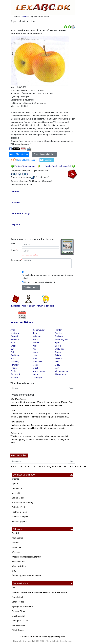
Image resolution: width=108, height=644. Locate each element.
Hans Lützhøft (17, 422)
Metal (35, 365)
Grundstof (15, 374)
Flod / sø (15, 355)
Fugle (13, 371)
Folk (13, 359)
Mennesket (38, 362)
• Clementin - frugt (21, 214)
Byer (13, 343)
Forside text (17, 597)
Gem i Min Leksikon (19, 154)
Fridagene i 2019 (20, 621)
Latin (35, 355)
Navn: (14, 243)
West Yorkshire (19, 566)
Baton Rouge (18, 602)
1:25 (14, 571)
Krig (35, 349)
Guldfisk (16, 533)
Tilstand (59, 359)
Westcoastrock (19, 562)
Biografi (14, 336)
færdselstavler (18, 625)
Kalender (37, 336)
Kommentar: (15, 260)
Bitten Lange (16, 433)
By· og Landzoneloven (22, 607)
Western (16, 552)
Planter (58, 330)
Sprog (58, 346)
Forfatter (15, 365)
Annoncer (25, 637)
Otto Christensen (19, 399)
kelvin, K (16, 493)
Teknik (58, 355)
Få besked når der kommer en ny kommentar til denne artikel (47, 277)
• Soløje (16, 203)
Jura (35, 333)
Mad (35, 359)
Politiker (59, 333)
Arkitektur (15, 333)
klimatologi (17, 488)
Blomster (15, 340)
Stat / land (60, 349)
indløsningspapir (20, 521)
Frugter (14, 368)
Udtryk (58, 365)
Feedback (48, 160)
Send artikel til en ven (26, 160)
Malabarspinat (18, 616)
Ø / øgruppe (61, 374)
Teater (58, 352)
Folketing (15, 362)
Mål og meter (39, 371)
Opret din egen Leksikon (44, 154)
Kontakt (35, 637)
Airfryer (15, 543)
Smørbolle (17, 547)
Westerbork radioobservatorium (27, 557)
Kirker (36, 346)
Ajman (15, 484)
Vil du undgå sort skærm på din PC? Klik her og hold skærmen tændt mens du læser (38, 32)
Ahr (13, 588)
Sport (58, 343)
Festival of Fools (20, 512)
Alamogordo (18, 538)
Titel (57, 362)
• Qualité (16, 225)
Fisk (12, 352)
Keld (13, 410)
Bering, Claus (18, 498)
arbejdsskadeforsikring (22, 503)
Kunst (35, 352)
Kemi (35, 340)
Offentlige (37, 378)
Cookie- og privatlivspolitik (53, 637)
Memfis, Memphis (20, 517)
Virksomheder (62, 371)
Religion (59, 336)
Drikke (14, 346)
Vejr (57, 368)
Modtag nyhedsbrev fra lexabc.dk (40, 282)
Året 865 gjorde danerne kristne (27, 576)
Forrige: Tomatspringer (23, 166)
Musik (36, 368)
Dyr (12, 349)
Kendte (36, 343)
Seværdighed (61, 340)
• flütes (15, 191)
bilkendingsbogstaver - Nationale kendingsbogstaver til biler (40, 592)
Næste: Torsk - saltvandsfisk (60, 166)
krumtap (16, 479)
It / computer (39, 330)
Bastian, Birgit (18, 611)
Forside (24, 17)
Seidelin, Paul (18, 507)
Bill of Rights (18, 630)
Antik (13, 330)
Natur (35, 374)
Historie (14, 378)
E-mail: (14, 250)
